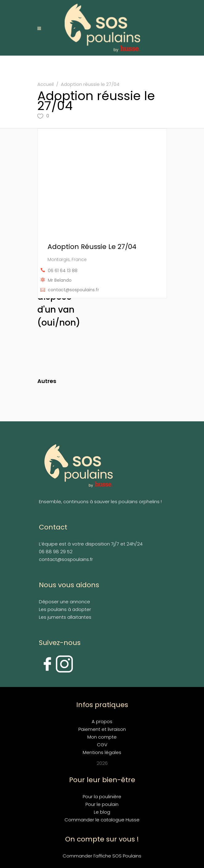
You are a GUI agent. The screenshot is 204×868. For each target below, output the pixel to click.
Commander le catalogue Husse (102, 820)
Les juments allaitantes (65, 617)
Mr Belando (60, 280)
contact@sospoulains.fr (73, 290)
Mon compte (102, 737)
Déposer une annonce (65, 602)
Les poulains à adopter (65, 609)
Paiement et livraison (102, 729)
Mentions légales (102, 752)
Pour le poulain (102, 804)
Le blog (102, 812)
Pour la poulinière (102, 796)
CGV (102, 745)
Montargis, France (67, 259)
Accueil (46, 84)
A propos (102, 721)
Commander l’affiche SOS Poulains (102, 856)
